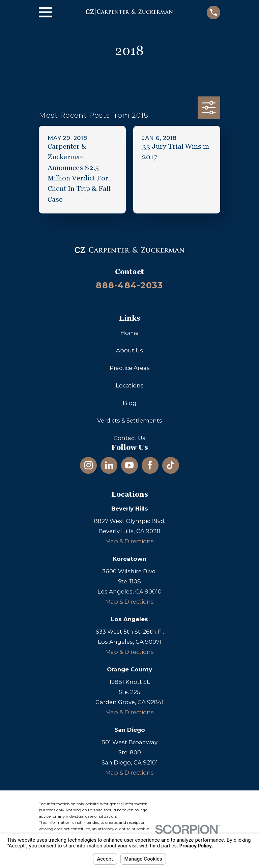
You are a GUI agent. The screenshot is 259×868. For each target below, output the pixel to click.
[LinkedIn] (109, 465)
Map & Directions (129, 541)
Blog (130, 403)
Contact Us (129, 438)
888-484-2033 (129, 285)
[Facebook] (150, 465)
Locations (130, 385)
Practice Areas (130, 368)
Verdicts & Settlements (130, 421)
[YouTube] (129, 465)
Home (129, 333)
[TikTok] (170, 465)
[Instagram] (89, 465)
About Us (129, 350)
